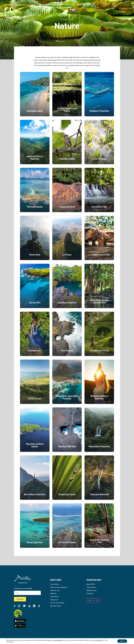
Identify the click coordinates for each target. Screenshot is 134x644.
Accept (122, 641)
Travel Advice (55, 584)
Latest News (54, 597)
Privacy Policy (91, 587)
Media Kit (53, 594)
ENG (90, 601)
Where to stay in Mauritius (59, 587)
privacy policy (99, 640)
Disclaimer (90, 594)
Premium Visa (55, 590)
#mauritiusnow (23, 583)
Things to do (54, 600)
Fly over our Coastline (57, 603)
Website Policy (92, 590)
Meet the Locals (56, 606)
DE (97, 601)
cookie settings (58, 640)
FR (93, 601)
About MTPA (91, 584)
